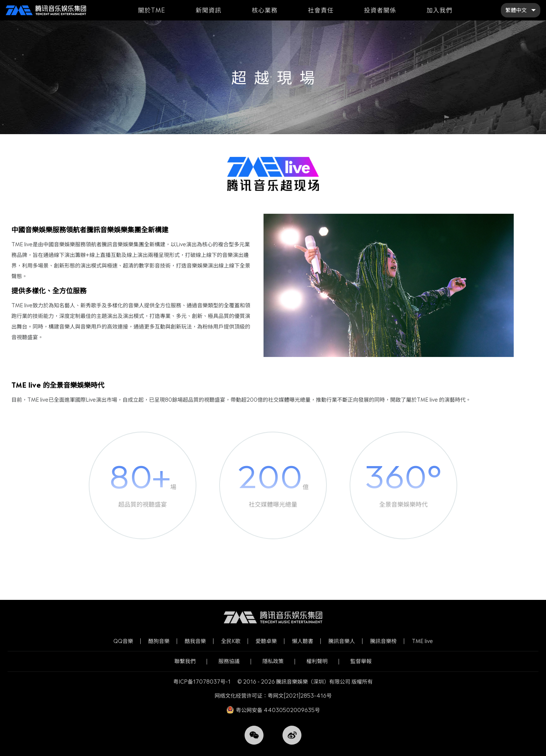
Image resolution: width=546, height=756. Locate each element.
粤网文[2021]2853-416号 (300, 696)
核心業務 (265, 10)
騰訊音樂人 (342, 641)
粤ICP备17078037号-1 (202, 682)
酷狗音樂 (159, 641)
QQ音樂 (123, 641)
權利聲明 (317, 661)
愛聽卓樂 (266, 641)
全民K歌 (231, 641)
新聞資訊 (209, 10)
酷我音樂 (195, 641)
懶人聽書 (303, 641)
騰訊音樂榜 (383, 641)
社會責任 (321, 10)
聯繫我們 (185, 661)
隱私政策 (273, 661)
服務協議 (229, 661)
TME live (422, 641)
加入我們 (439, 10)
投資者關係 (380, 10)
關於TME (152, 10)
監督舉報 (361, 661)
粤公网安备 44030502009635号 (278, 710)
